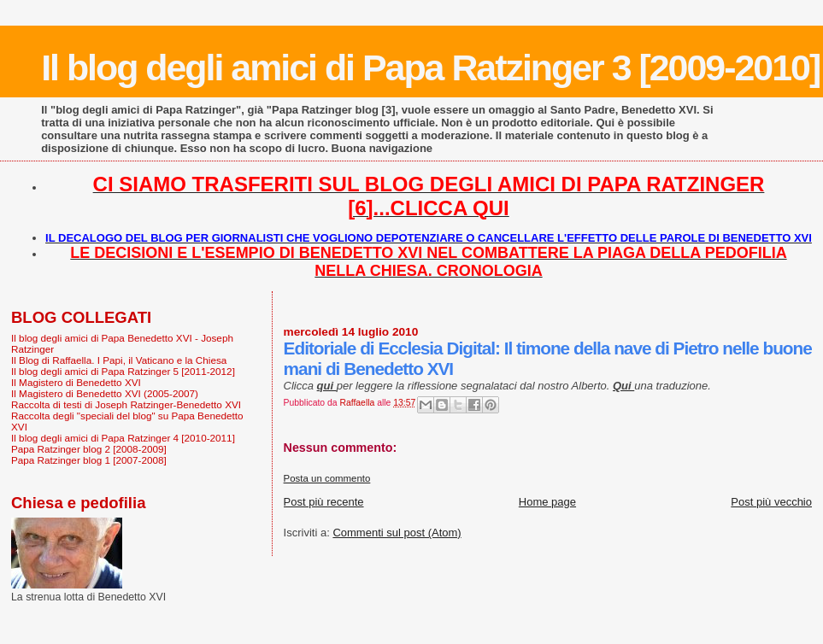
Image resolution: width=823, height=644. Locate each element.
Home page (547, 502)
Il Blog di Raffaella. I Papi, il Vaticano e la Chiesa (119, 360)
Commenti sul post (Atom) (397, 533)
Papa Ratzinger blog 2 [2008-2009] (89, 449)
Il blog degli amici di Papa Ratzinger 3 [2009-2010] (430, 67)
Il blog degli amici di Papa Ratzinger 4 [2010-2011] (123, 438)
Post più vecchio (771, 502)
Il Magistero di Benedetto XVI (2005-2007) (105, 393)
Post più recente (324, 502)
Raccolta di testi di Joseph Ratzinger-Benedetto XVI (126, 404)
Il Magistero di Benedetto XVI (76, 382)
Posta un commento (327, 478)
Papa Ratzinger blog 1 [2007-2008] (89, 460)
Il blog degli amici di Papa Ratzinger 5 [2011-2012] (123, 371)
